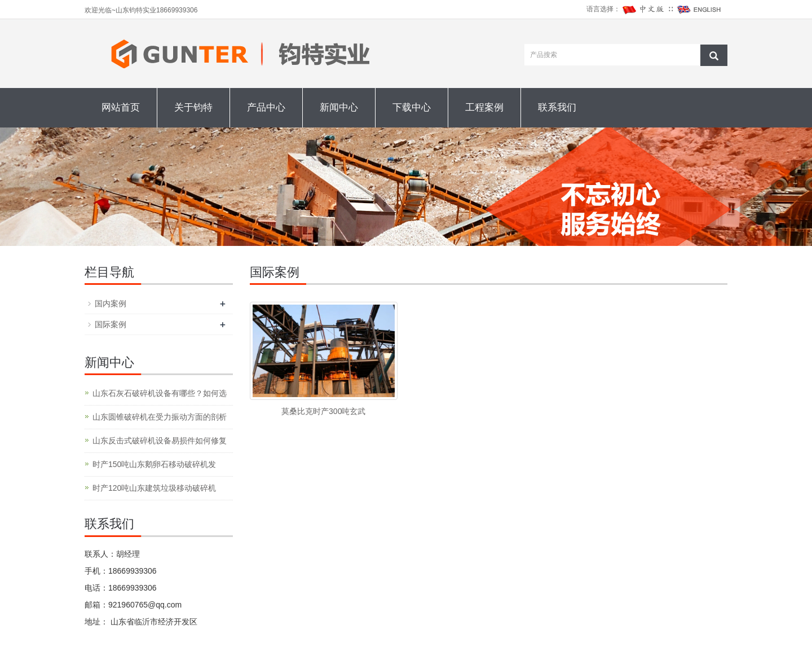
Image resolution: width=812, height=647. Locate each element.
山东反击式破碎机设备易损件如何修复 (160, 441)
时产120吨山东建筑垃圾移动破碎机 (154, 488)
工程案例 (484, 107)
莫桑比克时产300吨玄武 (323, 411)
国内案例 (111, 303)
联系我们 (557, 107)
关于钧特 (193, 107)
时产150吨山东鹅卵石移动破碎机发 (154, 464)
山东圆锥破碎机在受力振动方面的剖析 (160, 417)
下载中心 (412, 107)
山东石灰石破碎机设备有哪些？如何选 (160, 393)
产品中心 (266, 107)
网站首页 (121, 107)
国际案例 (111, 324)
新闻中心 (339, 107)
